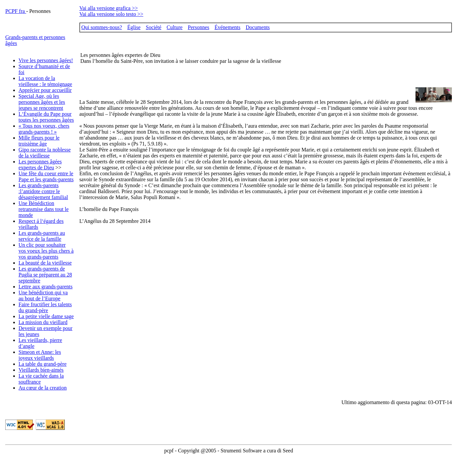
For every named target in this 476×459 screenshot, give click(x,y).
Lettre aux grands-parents (45, 287)
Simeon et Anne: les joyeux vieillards (40, 355)
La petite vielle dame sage (46, 316)
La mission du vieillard (43, 322)
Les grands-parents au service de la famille (42, 236)
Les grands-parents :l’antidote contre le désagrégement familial (43, 191)
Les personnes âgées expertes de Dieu (40, 165)
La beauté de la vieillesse (45, 263)
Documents (258, 27)
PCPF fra (16, 11)
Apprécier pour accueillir (45, 90)
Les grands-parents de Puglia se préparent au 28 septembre (45, 275)
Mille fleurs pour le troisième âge (39, 141)
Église (134, 27)
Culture (175, 27)
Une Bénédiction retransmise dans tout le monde (44, 209)
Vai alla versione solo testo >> (111, 14)
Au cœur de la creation (43, 388)
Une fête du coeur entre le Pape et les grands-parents (46, 176)
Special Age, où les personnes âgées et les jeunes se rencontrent (42, 102)
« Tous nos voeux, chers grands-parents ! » (44, 129)
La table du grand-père (42, 364)
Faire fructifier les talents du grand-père (45, 307)
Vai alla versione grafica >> (109, 8)
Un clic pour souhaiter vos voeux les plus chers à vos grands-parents (46, 251)
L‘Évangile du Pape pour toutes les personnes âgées (46, 117)
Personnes (198, 27)
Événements (227, 27)
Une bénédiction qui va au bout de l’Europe (43, 295)
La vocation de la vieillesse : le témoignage (45, 81)
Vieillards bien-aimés (41, 370)
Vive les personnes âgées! (46, 60)
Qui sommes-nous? (102, 27)
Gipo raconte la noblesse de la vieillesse (45, 153)
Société (154, 27)
